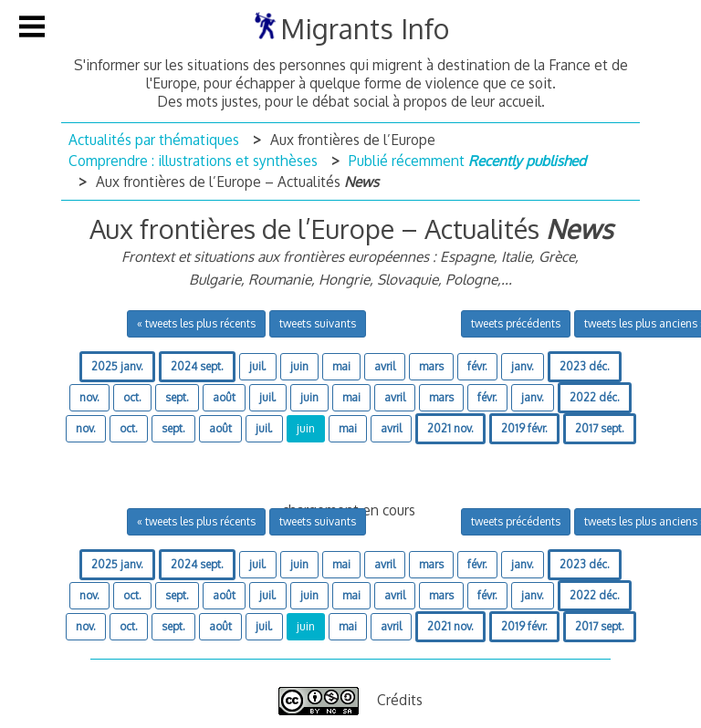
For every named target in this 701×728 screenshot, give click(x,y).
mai (341, 366)
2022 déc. (595, 397)
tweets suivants (318, 323)
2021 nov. (450, 428)
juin (299, 366)
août (224, 397)
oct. (132, 397)
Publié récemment (467, 161)
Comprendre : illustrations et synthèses (193, 161)
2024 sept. (197, 366)
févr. (477, 366)
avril (385, 366)
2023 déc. (585, 366)
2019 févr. (524, 428)
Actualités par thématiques (154, 140)
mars (431, 366)
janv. (523, 366)
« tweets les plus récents (196, 323)
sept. (177, 397)
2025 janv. (117, 366)
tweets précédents (516, 323)
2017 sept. (600, 428)
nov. (89, 397)
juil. (258, 366)
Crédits (400, 700)
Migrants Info (365, 28)
